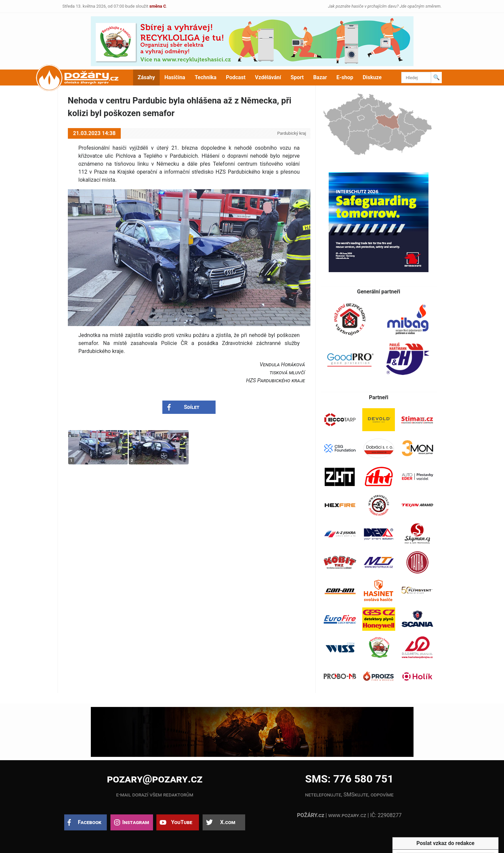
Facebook (90, 822)
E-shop (345, 77)
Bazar (320, 77)
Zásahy (146, 77)
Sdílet (192, 407)
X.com (228, 822)
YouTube (182, 822)
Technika (205, 77)
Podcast (236, 77)
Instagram (136, 822)
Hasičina (175, 77)
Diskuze (372, 77)
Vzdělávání (268, 77)
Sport (297, 77)
